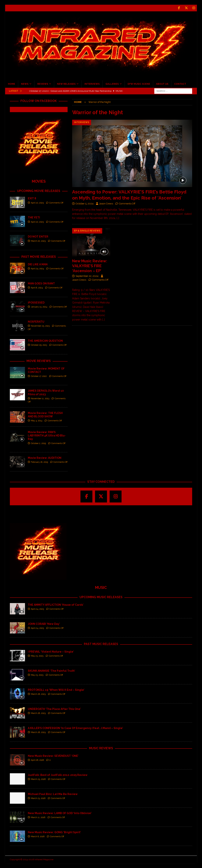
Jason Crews (106, 204)
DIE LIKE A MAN (38, 264)
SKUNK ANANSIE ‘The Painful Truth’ (51, 671)
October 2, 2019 (38, 443)
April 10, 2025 (37, 203)
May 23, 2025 (37, 656)
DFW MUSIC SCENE (139, 84)
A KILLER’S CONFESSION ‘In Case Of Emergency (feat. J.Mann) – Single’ (75, 728)
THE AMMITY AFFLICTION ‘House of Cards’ (56, 605)
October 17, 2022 (39, 376)
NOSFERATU (36, 322)
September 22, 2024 (87, 276)
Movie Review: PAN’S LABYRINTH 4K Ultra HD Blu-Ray (47, 436)
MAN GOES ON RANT (41, 283)
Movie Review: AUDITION (45, 458)
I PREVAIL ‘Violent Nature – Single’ (51, 652)
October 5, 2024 (85, 204)
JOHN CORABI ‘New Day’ (44, 624)
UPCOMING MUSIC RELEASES (101, 597)
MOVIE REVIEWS (39, 361)
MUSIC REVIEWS (101, 748)
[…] (118, 218)
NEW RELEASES (66, 84)
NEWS (25, 84)
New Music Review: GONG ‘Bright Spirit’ (54, 832)
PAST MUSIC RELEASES (101, 644)
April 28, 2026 (37, 760)
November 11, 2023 (40, 399)
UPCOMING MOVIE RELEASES (39, 191)
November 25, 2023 (40, 326)
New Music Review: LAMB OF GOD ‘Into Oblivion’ (60, 813)
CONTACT (180, 84)
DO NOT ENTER (38, 237)
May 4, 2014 (37, 421)
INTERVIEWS (92, 84)
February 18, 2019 (39, 462)
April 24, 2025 (37, 609)
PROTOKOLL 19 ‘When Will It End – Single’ (56, 690)
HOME (12, 84)
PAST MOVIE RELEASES (39, 257)
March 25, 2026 (38, 779)
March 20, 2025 (38, 241)
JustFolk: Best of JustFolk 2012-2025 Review (58, 775)
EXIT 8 (32, 198)
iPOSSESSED (36, 303)
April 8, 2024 (37, 288)
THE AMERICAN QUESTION (45, 341)
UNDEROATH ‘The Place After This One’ (54, 709)
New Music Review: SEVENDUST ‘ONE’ (53, 756)
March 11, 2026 (38, 817)
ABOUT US (162, 84)
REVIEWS (43, 84)
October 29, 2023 (39, 345)
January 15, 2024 (39, 307)
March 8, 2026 (38, 837)
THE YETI (34, 217)
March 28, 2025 (38, 694)
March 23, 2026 (38, 798)
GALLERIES (112, 84)
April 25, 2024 (37, 269)
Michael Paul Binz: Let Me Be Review (53, 794)
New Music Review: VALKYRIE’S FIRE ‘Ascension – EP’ (90, 266)
